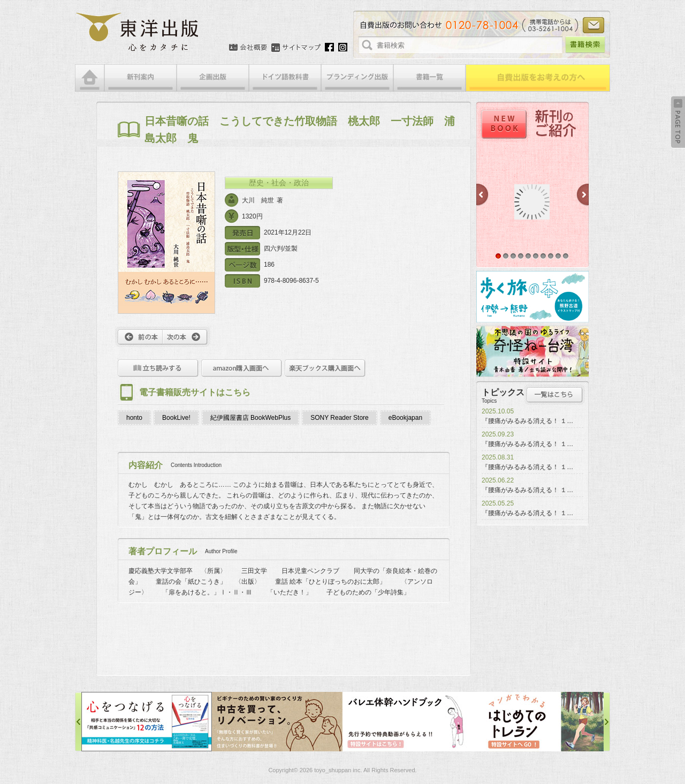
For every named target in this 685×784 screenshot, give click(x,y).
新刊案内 (140, 78)
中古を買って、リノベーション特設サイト (277, 722)
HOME (90, 78)
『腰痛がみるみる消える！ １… (527, 421)
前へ (139, 337)
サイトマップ (296, 48)
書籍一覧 (429, 78)
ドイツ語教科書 (285, 78)
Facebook (329, 47)
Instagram (343, 47)
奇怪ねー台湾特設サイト (532, 351)
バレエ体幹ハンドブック (408, 722)
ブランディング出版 (357, 78)
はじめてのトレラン (538, 722)
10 (566, 256)
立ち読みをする (158, 368)
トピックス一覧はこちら (555, 395)
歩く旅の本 (532, 297)
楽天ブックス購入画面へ (325, 368)
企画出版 (213, 78)
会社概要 (248, 48)
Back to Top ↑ (678, 122)
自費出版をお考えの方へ (538, 78)
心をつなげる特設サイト (147, 722)
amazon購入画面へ (242, 368)
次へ (187, 337)
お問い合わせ (593, 25)
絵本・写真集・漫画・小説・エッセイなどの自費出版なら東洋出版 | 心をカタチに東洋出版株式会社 (138, 32)
